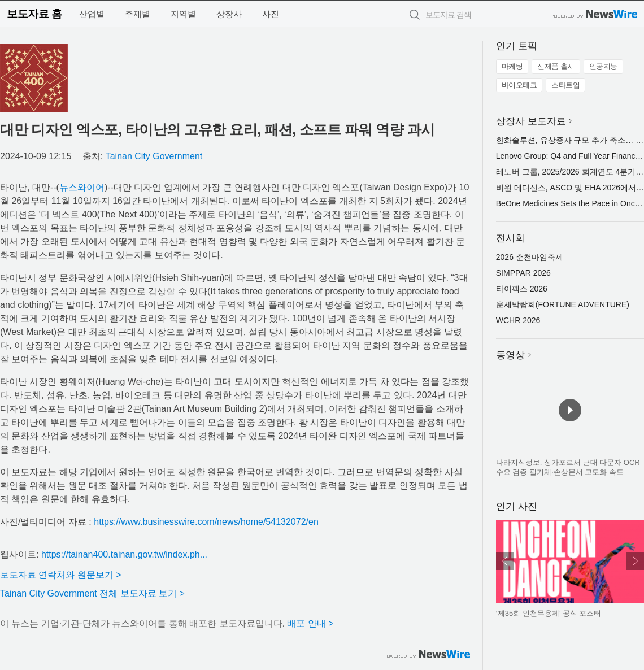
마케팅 (512, 66)
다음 (635, 561)
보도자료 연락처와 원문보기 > (61, 575)
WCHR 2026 (518, 320)
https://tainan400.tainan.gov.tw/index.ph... (124, 554)
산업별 (92, 14)
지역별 (183, 14)
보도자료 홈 (34, 14)
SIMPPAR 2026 (523, 273)
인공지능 (603, 66)
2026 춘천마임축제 (530, 257)
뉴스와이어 (82, 187)
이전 (505, 561)
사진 (271, 14)
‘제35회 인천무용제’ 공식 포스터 (549, 613)
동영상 (510, 355)
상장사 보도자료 (531, 121)
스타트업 (565, 85)
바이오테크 (519, 85)
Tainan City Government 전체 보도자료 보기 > (92, 593)
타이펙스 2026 (522, 289)
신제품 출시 (556, 66)
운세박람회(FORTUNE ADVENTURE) (563, 304)
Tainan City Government (154, 156)
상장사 (229, 14)
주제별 (138, 14)
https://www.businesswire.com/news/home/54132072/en (206, 522)
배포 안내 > (310, 623)
